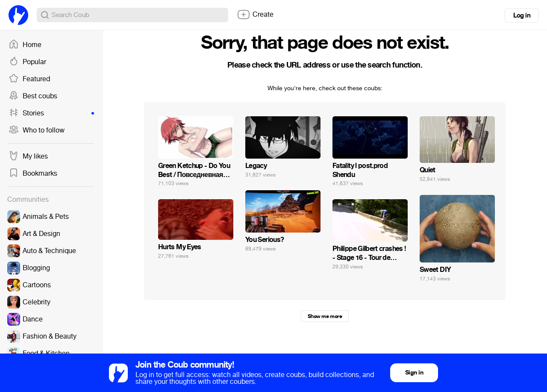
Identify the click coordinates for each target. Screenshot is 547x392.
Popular (27, 62)
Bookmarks (33, 174)
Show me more (325, 316)
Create (255, 15)
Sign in (414, 373)
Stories (51, 113)
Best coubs (33, 96)
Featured (29, 79)
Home (25, 45)
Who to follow (37, 130)
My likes (28, 156)
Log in (522, 15)
